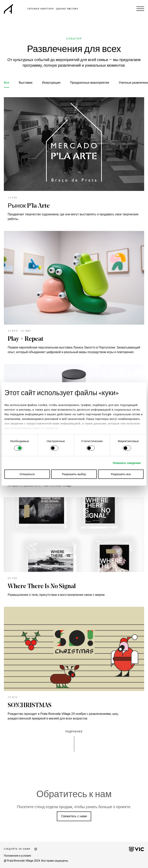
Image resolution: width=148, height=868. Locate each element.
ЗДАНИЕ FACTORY (67, 9)
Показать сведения (127, 463)
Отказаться (27, 474)
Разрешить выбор (74, 474)
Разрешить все (121, 474)
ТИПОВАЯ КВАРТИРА (40, 9)
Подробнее (74, 732)
